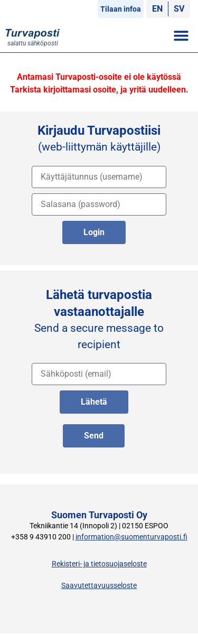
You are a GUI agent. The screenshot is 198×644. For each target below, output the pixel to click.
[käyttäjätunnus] (99, 177)
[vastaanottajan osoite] (99, 374)
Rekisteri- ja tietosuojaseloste (99, 564)
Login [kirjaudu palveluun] (94, 232)
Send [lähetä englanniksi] (94, 436)
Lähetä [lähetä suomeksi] (94, 402)
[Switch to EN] (157, 9)
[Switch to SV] (179, 9)
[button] (181, 35)
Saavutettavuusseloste (99, 586)
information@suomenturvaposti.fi (131, 537)
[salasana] (99, 204)
